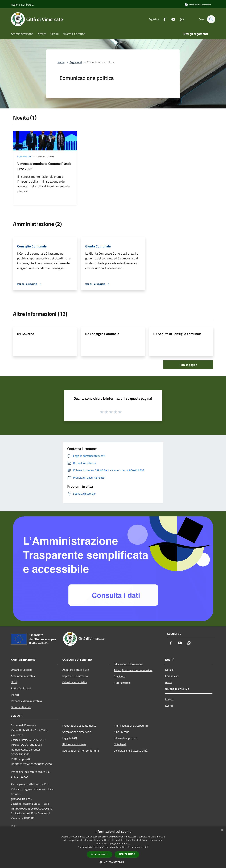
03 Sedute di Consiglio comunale (177, 334)
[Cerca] (211, 19)
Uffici (14, 682)
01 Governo (26, 334)
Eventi (169, 706)
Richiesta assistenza (74, 744)
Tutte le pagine (188, 365)
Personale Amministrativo (26, 701)
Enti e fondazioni (21, 688)
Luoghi (169, 699)
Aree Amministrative (23, 676)
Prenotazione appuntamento (79, 726)
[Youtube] (171, 19)
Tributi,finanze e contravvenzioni (133, 670)
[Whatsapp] (180, 19)
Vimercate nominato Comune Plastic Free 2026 (44, 166)
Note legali (120, 744)
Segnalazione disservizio (77, 732)
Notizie (169, 670)
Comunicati (24, 156)
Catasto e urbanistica (75, 682)
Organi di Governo (22, 670)
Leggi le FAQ (70, 738)
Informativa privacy (125, 738)
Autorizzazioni (122, 683)
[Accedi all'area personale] (198, 5)
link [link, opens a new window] (146, 847)
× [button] (222, 830)
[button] (113, 862)
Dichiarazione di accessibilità (131, 751)
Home (61, 62)
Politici (15, 695)
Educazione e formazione (128, 664)
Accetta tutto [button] (100, 854)
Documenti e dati (21, 707)
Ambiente (120, 676)
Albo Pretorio (122, 732)
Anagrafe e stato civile (76, 670)
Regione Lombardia (22, 5)
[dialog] (113, 847)
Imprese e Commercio (75, 676)
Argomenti (76, 62)
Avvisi (169, 682)
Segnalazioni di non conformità (81, 751)
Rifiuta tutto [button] (127, 854)
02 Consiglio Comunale (102, 334)
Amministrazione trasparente (131, 726)
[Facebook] (163, 19)
